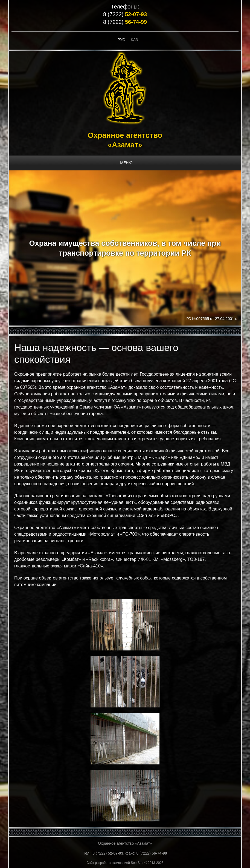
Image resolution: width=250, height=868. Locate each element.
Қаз (134, 40)
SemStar (137, 863)
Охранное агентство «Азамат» (125, 843)
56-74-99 (136, 22)
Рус (121, 40)
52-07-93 (136, 14)
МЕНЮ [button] (126, 163)
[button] (125, 624)
